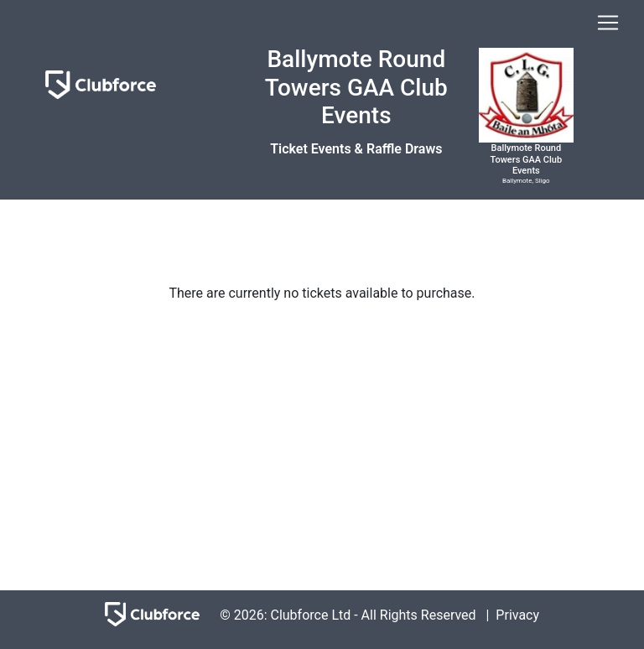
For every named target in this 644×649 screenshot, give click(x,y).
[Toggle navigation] (608, 23)
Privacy (517, 615)
